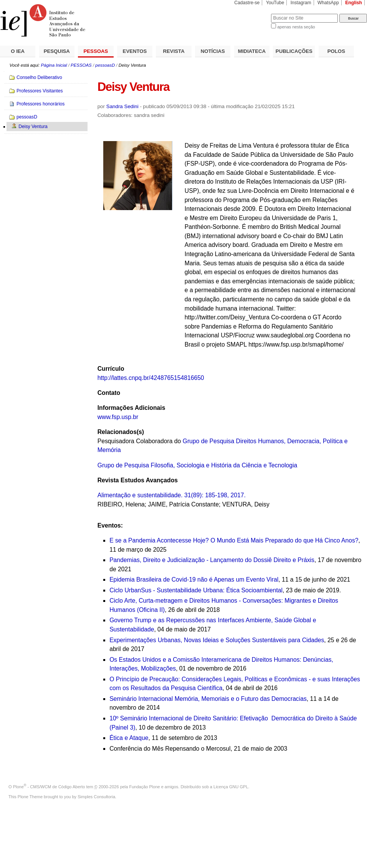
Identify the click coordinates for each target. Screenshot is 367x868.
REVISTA (174, 51)
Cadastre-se (247, 3)
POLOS (336, 51)
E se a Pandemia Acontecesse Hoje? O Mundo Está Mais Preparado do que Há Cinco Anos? (234, 540)
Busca (252, 14)
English (354, 3)
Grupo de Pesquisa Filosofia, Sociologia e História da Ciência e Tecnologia (197, 465)
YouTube (275, 3)
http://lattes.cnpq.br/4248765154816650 (151, 378)
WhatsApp (328, 3)
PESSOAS (96, 51)
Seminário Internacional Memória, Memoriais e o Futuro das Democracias (208, 699)
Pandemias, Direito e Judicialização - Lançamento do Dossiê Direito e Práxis (212, 560)
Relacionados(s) (121, 432)
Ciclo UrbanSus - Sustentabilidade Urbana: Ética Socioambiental (196, 590)
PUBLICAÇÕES (294, 51)
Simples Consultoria (96, 797)
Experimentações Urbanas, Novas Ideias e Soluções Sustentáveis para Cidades (217, 640)
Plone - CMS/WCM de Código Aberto (49, 787)
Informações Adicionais (131, 408)
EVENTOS (135, 51)
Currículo (111, 369)
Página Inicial (54, 65)
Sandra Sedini (122, 106)
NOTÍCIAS (213, 51)
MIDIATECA (252, 51)
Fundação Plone (145, 787)
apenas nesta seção (296, 27)
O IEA (18, 51)
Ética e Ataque (129, 738)
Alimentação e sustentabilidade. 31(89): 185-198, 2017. (172, 495)
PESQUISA (57, 51)
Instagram (301, 3)
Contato (109, 393)
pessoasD (105, 65)
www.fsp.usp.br (118, 417)
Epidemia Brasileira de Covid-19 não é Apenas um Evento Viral (194, 579)
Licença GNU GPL (231, 787)
